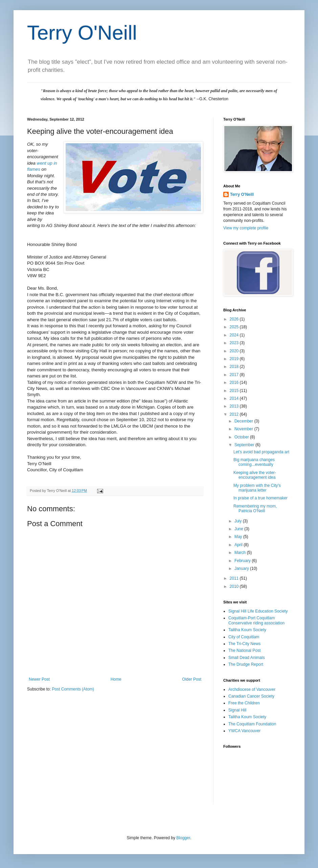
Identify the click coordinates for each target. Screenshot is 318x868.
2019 (235, 359)
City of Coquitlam (244, 637)
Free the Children (244, 703)
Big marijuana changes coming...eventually (254, 462)
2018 (235, 367)
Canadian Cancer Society (251, 696)
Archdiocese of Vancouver (252, 689)
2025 (235, 327)
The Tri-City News (244, 644)
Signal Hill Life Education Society (258, 611)
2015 (235, 391)
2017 (235, 375)
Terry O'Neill (82, 33)
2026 (235, 319)
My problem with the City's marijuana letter (257, 488)
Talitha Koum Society (247, 630)
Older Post (192, 679)
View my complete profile (246, 228)
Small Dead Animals (246, 658)
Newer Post (39, 679)
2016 (235, 383)
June (239, 529)
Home (116, 679)
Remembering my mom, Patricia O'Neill (255, 509)
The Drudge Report (246, 664)
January (242, 569)
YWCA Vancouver (244, 731)
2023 (235, 343)
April (239, 545)
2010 (235, 586)
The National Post (244, 650)
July (239, 521)
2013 (235, 406)
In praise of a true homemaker (260, 498)
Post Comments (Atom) (73, 689)
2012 (235, 414)
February (243, 561)
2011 (235, 578)
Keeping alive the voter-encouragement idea (255, 475)
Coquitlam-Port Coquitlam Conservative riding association (256, 620)
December (244, 421)
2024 (235, 335)
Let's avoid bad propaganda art (261, 452)
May (239, 537)
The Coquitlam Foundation (252, 724)
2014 (235, 398)
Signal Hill (237, 710)
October (242, 437)
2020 (235, 351)
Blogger (183, 838)
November (244, 429)
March (241, 553)
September (245, 445)
